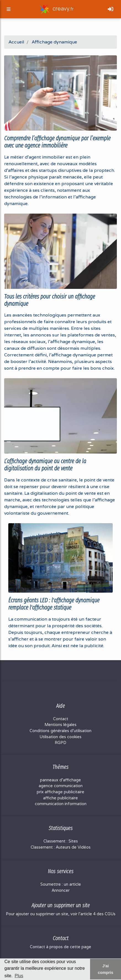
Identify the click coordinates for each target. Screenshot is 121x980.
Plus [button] (19, 976)
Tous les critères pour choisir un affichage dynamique (50, 300)
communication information (61, 804)
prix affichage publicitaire (60, 792)
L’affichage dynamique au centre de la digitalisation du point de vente (45, 465)
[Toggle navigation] (111, 9)
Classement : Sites (61, 841)
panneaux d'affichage (60, 780)
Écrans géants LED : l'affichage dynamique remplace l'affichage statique (54, 604)
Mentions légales (60, 724)
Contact (61, 719)
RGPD (60, 742)
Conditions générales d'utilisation (60, 731)
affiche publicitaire (60, 798)
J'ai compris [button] (106, 969)
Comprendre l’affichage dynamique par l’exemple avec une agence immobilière (57, 142)
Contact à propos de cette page (60, 947)
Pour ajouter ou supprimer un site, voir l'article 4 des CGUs (61, 914)
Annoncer (61, 890)
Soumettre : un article (61, 884)
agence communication (61, 786)
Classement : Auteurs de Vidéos (61, 847)
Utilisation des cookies (60, 737)
